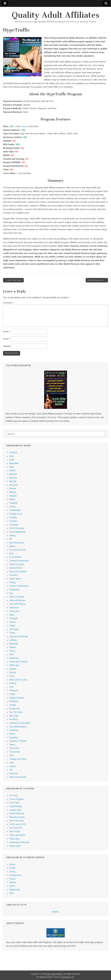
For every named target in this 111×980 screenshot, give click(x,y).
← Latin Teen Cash (13, 280)
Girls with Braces (17, 600)
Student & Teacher (18, 741)
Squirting (13, 737)
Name (7, 332)
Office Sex (14, 665)
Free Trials (14, 803)
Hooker (13, 622)
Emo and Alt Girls (18, 550)
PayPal (13, 882)
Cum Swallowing (17, 532)
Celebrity (13, 503)
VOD (12, 763)
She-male (14, 716)
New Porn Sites (17, 821)
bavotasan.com (68, 977)
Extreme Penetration (19, 561)
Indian (12, 626)
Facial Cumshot (17, 564)
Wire (11, 893)
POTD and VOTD (18, 824)
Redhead (14, 701)
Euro (12, 554)
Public (12, 694)
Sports (12, 734)
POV (12, 687)
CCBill (12, 868)
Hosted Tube (15, 810)
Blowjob (13, 496)
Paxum (13, 879)
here (24, 126)
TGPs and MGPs (17, 835)
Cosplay (13, 517)
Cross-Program (17, 799)
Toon (12, 755)
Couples (13, 521)
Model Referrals (17, 813)
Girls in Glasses (17, 597)
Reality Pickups (17, 698)
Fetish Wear (15, 579)
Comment (8, 303)
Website (7, 346)
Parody (13, 672)
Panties (13, 669)
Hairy (12, 615)
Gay (11, 593)
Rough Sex (15, 709)
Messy (12, 651)
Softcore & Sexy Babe (20, 723)
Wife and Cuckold (18, 777)
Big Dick (13, 478)
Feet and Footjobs (18, 572)
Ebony (12, 546)
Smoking (13, 719)
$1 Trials (13, 795)
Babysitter (14, 463)
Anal (11, 456)
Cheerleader (15, 510)
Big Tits (13, 481)
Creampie (14, 525)
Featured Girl (16, 568)
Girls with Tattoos (17, 604)
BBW (12, 467)
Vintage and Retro (18, 759)
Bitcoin (12, 864)
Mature (13, 647)
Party (12, 676)
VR (11, 770)
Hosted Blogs (16, 806)
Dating (12, 535)
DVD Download (17, 543)
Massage (14, 644)
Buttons (55, 912)
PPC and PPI (16, 828)
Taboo (12, 745)
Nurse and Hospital (18, 662)
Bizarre (13, 488)
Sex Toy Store (16, 712)
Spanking (14, 730)
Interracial (14, 629)
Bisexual (13, 485)
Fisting (12, 582)
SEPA (12, 886)
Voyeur (13, 766)
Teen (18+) (14, 748)
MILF (12, 654)
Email (6, 339)
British (12, 499)
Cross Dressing (17, 528)
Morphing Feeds (17, 817)
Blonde (13, 492)
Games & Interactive (19, 586)
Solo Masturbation (18, 727)
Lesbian (13, 640)
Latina (12, 633)
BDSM (12, 470)
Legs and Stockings (19, 636)
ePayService (15, 875)
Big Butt (13, 474)
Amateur (13, 452)
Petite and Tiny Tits (18, 680)
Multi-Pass (14, 658)
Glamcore (14, 608)
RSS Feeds (15, 831)
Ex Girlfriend (15, 557)
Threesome (15, 752)
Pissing (13, 683)
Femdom (13, 575)
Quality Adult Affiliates (55, 15)
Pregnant (14, 690)
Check (12, 872)
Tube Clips (14, 839)
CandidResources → (97, 280)
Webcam (13, 773)
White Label (15, 846)
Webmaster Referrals (19, 842)
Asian (12, 460)
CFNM (12, 507)
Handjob (13, 618)
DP (11, 539)
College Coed (16, 514)
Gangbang (14, 590)
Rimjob (13, 705)
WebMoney (15, 890)
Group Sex (14, 611)
